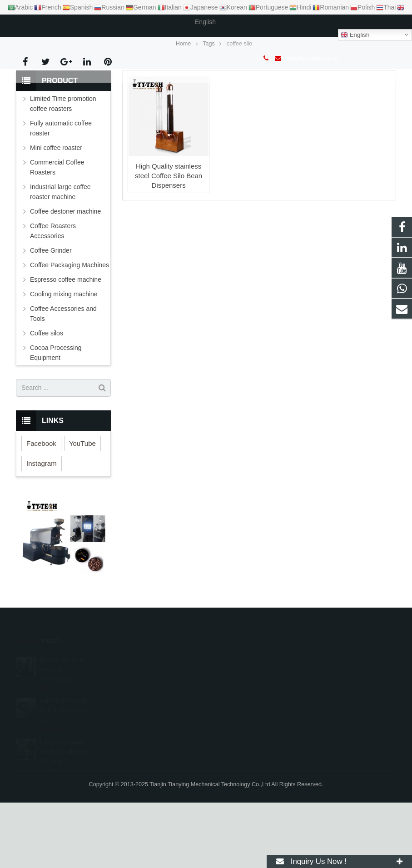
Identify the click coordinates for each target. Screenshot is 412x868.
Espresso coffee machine (66, 345)
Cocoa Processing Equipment (56, 418)
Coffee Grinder (51, 316)
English (355, 35)
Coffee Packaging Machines (69, 330)
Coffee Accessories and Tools (63, 379)
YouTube (82, 509)
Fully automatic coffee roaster (61, 194)
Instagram (42, 529)
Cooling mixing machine (64, 359)
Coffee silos (47, 399)
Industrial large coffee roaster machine (60, 257)
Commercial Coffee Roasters (57, 233)
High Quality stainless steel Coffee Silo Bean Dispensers (169, 241)
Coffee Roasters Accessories (53, 296)
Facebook (41, 509)
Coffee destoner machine (65, 277)
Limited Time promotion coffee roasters (63, 169)
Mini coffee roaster (56, 213)
